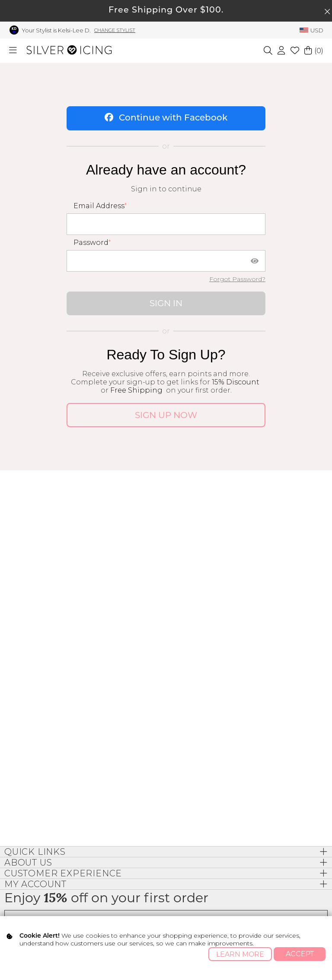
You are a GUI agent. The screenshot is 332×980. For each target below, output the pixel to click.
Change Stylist (115, 30)
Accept (300, 954)
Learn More (240, 954)
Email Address (99, 206)
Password (91, 243)
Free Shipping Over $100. (166, 11)
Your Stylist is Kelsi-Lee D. (56, 30)
